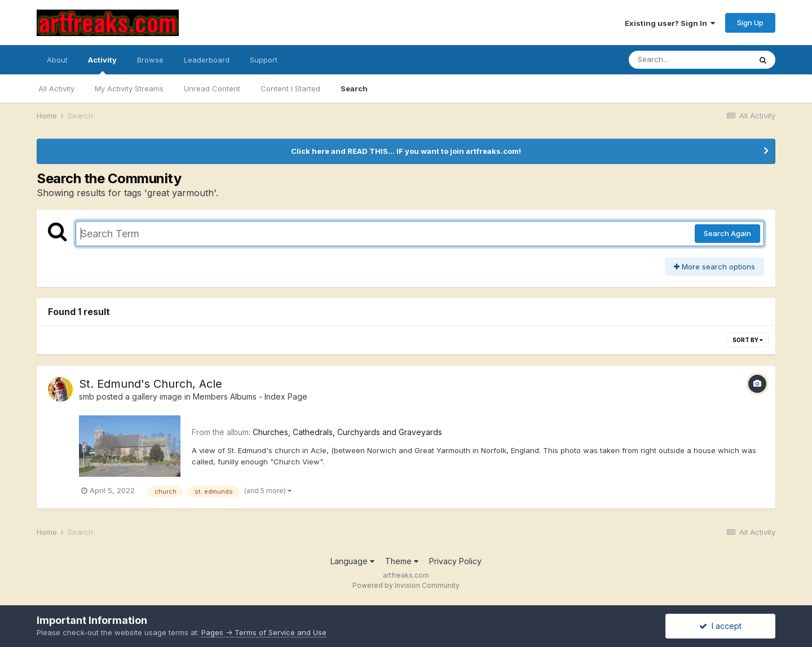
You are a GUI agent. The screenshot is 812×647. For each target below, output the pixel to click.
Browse (150, 60)
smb (87, 396)
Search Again (727, 233)
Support (264, 60)
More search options (714, 267)
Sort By (748, 340)
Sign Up (750, 23)
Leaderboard (207, 60)
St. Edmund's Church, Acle (151, 384)
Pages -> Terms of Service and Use (264, 632)
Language (352, 561)
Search (354, 88)
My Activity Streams (129, 88)
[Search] (690, 60)
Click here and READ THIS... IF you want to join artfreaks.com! (406, 151)
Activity (102, 65)
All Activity (56, 88)
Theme (402, 561)
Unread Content (212, 88)
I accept (720, 626)
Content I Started (290, 88)
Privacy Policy (455, 561)
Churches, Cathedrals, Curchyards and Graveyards (347, 432)
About (57, 60)
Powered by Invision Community (406, 585)
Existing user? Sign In (670, 23)
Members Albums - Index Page (250, 396)
